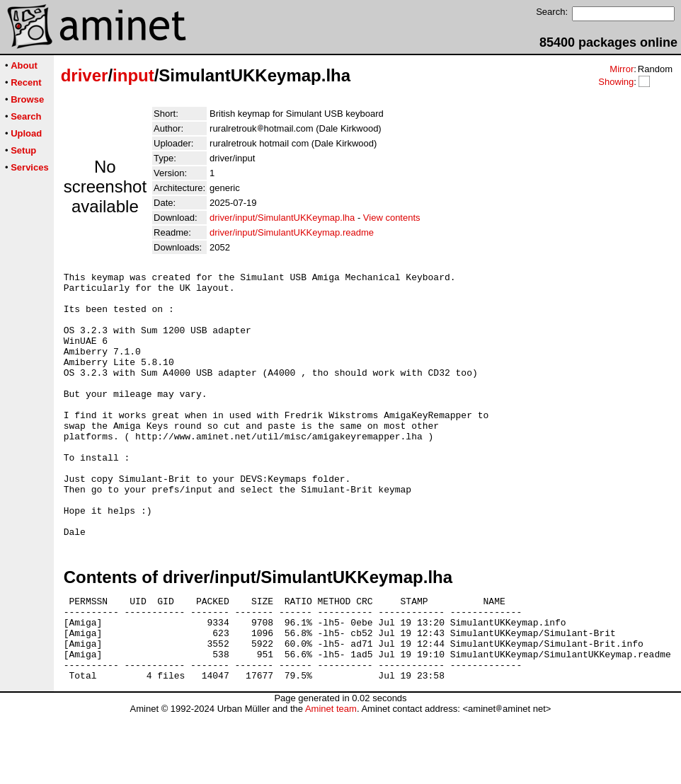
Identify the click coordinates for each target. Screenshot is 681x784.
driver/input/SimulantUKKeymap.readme (292, 232)
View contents (392, 218)
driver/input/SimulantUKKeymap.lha (282, 218)
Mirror (622, 69)
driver (85, 75)
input (133, 75)
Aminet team (331, 779)
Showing (616, 82)
